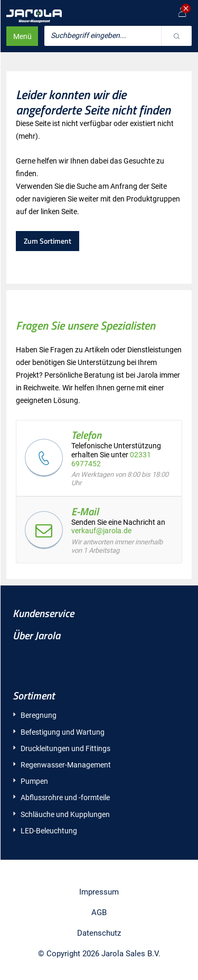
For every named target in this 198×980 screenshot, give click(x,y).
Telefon (86, 435)
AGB (99, 912)
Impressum (99, 892)
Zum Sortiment (48, 241)
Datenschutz (99, 933)
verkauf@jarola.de (101, 531)
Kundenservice (43, 613)
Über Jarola (36, 635)
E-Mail (85, 511)
